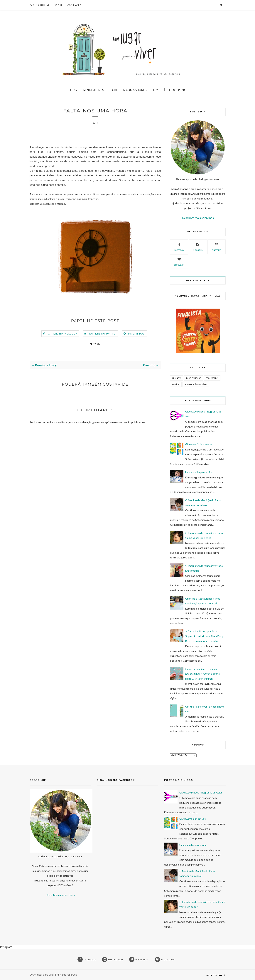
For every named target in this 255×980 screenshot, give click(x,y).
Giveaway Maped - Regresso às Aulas (201, 792)
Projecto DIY (212, 378)
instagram (198, 246)
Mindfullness (94, 90)
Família (176, 384)
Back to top (216, 975)
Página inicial (40, 5)
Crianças (177, 378)
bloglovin (179, 261)
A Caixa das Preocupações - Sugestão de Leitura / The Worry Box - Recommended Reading (204, 636)
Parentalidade (194, 378)
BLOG (73, 90)
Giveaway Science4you (199, 444)
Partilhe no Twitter (103, 334)
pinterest (216, 246)
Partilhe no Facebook (62, 334)
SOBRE (59, 5)
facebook (179, 246)
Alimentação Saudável (196, 384)
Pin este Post (137, 334)
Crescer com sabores (129, 90)
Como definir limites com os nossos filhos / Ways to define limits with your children (203, 674)
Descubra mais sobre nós (198, 218)
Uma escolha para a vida (199, 472)
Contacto (74, 5)
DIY (156, 90)
